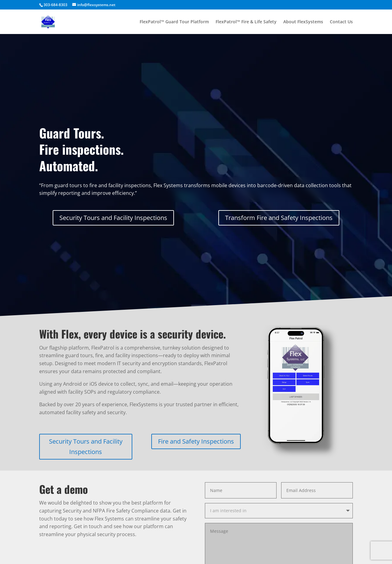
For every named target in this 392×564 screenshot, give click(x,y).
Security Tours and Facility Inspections (113, 218)
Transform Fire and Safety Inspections (279, 218)
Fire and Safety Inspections (196, 441)
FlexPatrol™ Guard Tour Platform (174, 22)
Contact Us (341, 22)
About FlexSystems (303, 22)
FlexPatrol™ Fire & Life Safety (246, 22)
